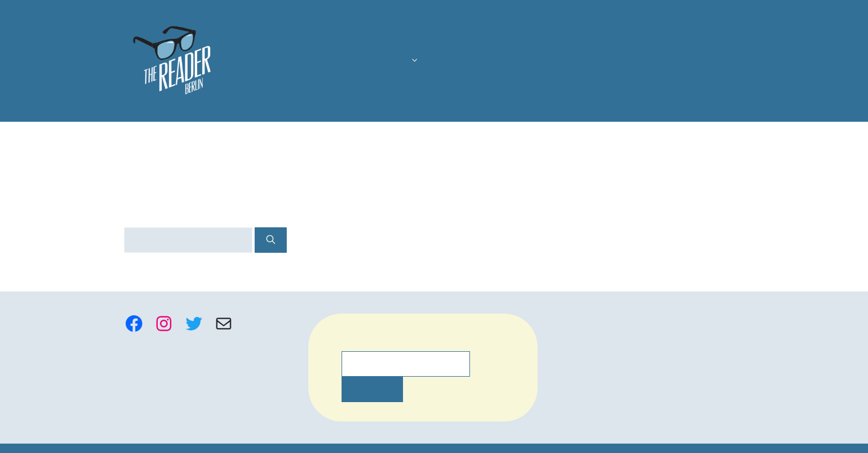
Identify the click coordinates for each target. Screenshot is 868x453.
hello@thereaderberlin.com (614, 338)
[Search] (260, 240)
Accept (598, 436)
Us (324, 61)
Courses (381, 61)
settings (525, 441)
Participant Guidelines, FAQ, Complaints (639, 320)
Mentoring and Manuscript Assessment (565, 61)
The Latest (442, 61)
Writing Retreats (700, 61)
